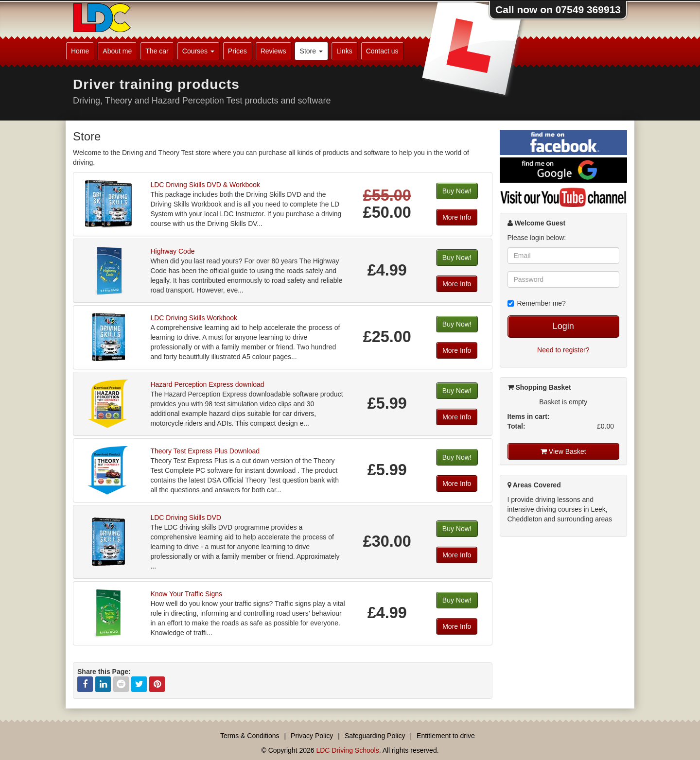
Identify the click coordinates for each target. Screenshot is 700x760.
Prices (237, 51)
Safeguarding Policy (375, 736)
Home (80, 51)
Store (311, 51)
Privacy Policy (312, 736)
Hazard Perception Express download (207, 384)
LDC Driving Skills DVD (185, 518)
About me (117, 51)
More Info (457, 217)
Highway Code (172, 251)
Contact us (382, 51)
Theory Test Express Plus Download (205, 451)
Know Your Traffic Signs (186, 594)
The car (157, 51)
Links (344, 51)
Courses (198, 51)
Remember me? (537, 303)
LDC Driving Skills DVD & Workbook (205, 185)
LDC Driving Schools (347, 750)
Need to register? (563, 350)
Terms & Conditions (250, 736)
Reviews (273, 51)
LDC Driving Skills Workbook (194, 318)
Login (563, 326)
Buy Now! (457, 191)
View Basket (563, 451)
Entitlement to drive (446, 736)
